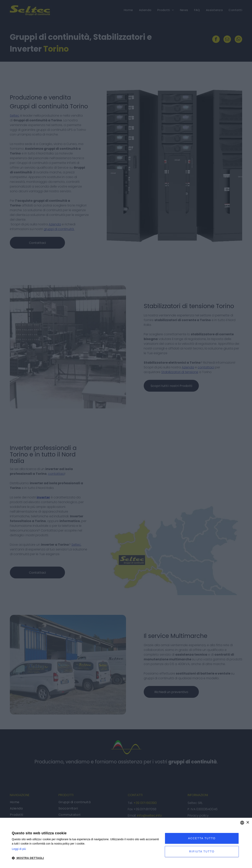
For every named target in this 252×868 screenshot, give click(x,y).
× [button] (248, 823)
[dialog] (126, 843)
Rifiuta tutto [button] (202, 851)
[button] (86, 858)
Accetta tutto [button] (202, 838)
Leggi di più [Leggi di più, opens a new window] (19, 849)
